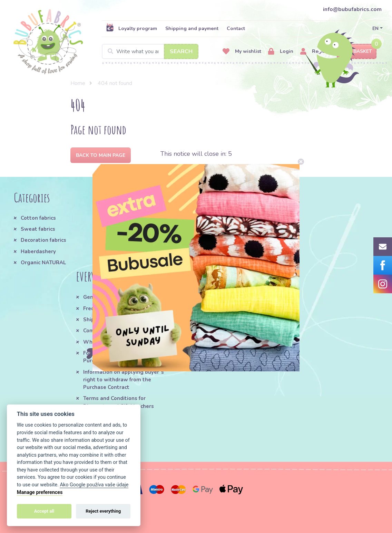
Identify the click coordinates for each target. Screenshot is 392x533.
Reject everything (103, 511)
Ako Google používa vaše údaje (94, 485)
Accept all (44, 511)
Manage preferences (40, 492)
